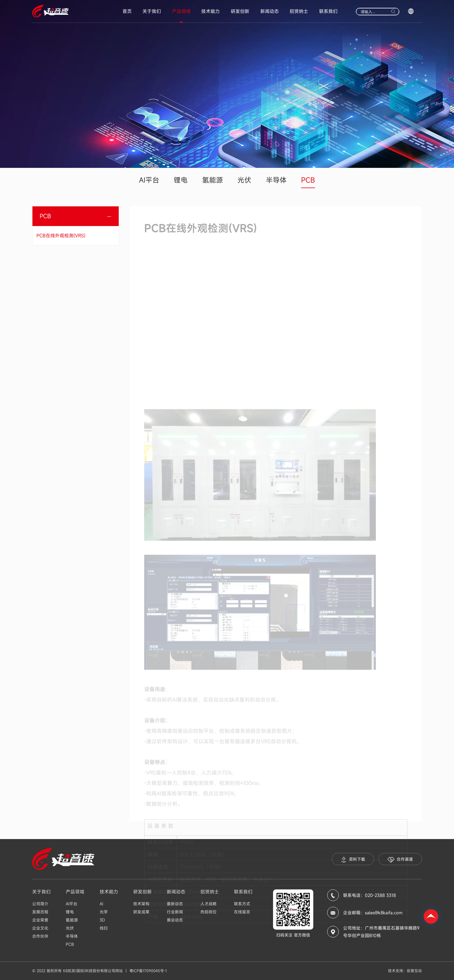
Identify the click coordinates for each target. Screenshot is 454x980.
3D (102, 920)
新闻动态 (270, 11)
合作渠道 (400, 859)
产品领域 (181, 11)
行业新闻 (175, 912)
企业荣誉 (40, 920)
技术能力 (210, 11)
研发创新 (240, 11)
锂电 (181, 180)
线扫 (104, 928)
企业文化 (40, 928)
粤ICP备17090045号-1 (148, 971)
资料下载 (353, 859)
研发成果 (141, 912)
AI (101, 904)
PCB (308, 180)
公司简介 (40, 904)
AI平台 (149, 180)
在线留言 (242, 912)
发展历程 (40, 912)
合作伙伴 (40, 936)
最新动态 (175, 904)
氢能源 (213, 180)
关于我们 (152, 11)
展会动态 (175, 920)
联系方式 (242, 904)
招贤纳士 (299, 11)
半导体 (276, 180)
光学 (104, 912)
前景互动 (414, 971)
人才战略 (208, 904)
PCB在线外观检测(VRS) (61, 236)
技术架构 (141, 904)
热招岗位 (208, 912)
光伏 (244, 180)
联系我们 (328, 11)
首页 (127, 11)
